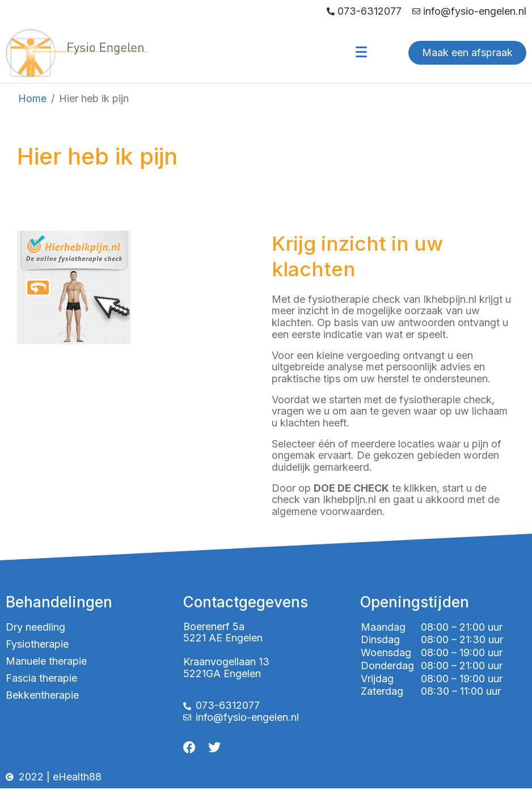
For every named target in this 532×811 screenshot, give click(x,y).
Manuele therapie (46, 661)
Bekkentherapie (42, 695)
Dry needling (35, 627)
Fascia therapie (41, 678)
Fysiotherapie (37, 644)
